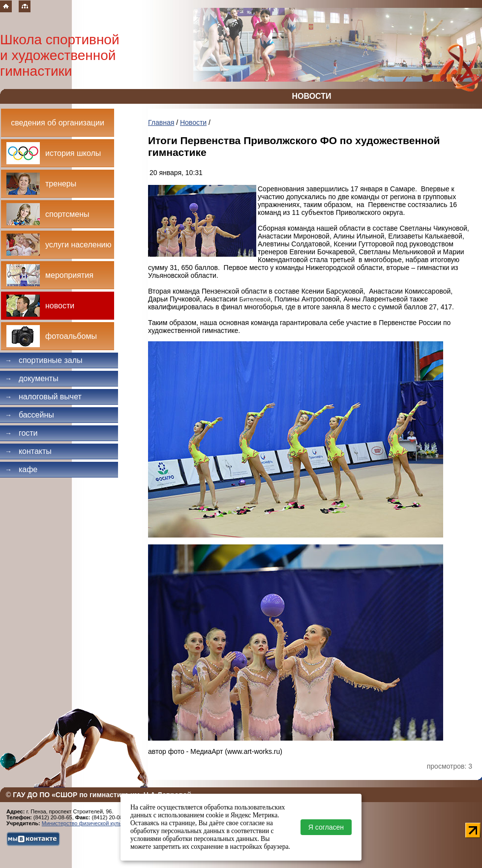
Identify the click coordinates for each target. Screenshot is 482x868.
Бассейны (30, 415)
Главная (161, 122)
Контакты (28, 451)
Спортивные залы (44, 360)
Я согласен (326, 827)
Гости (21, 433)
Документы (32, 378)
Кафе (21, 469)
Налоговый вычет (43, 397)
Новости (193, 122)
